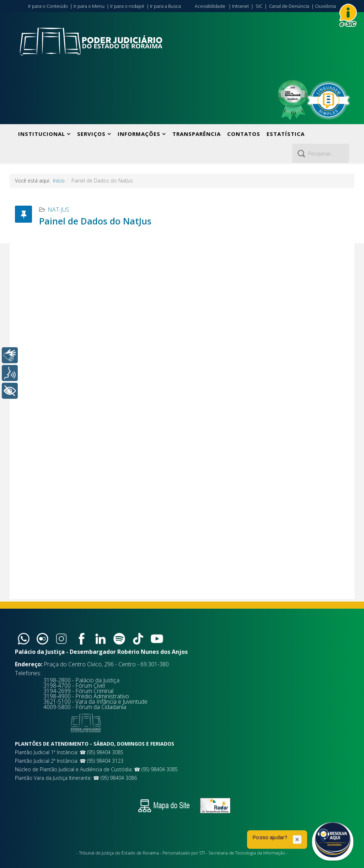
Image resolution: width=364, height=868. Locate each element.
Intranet (240, 6)
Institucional (42, 134)
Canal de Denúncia (289, 6)
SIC (259, 6)
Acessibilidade (210, 6)
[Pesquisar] (321, 153)
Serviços (91, 134)
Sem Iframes (182, 421)
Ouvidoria (325, 6)
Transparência (197, 134)
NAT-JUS (58, 210)
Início (59, 181)
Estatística (286, 134)
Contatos (244, 134)
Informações (139, 134)
